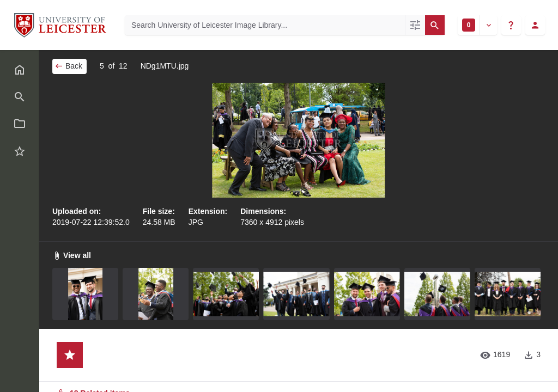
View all (72, 255)
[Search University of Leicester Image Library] (265, 25)
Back (68, 66)
